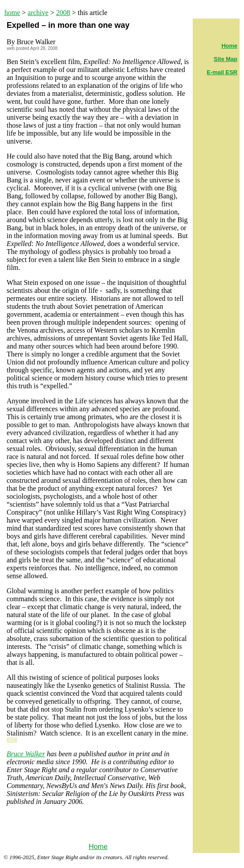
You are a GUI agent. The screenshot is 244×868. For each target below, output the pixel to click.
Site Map (226, 59)
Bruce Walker (26, 754)
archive (38, 13)
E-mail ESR (222, 72)
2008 (63, 13)
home (12, 13)
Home (98, 847)
